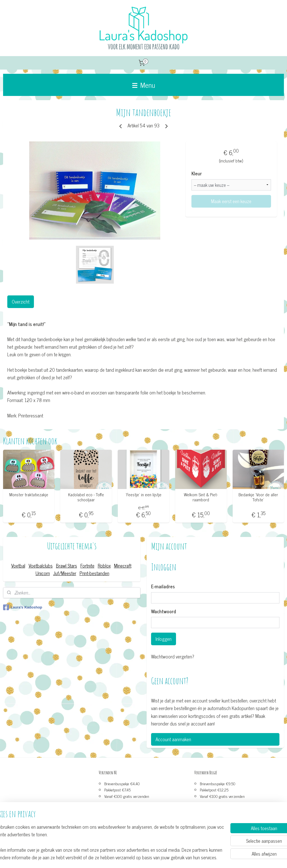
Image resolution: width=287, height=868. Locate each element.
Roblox (104, 566)
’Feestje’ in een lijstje (143, 495)
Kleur (197, 174)
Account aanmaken (173, 739)
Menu (144, 85)
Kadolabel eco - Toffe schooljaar (86, 497)
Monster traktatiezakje (29, 495)
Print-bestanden (94, 573)
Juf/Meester (65, 573)
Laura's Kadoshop (23, 607)
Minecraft (123, 566)
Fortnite (87, 566)
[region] (107, 842)
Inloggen (164, 639)
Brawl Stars (67, 566)
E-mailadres (163, 587)
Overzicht (21, 302)
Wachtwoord (164, 612)
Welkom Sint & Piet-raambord (201, 497)
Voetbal (18, 566)
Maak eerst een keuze (231, 201)
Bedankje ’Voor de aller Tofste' (258, 497)
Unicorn (43, 573)
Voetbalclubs (41, 566)
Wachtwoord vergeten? (173, 657)
